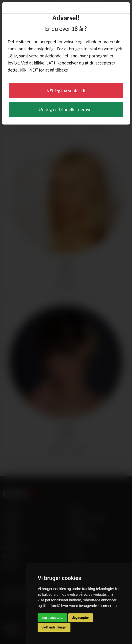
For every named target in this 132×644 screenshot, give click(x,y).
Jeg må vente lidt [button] (66, 91)
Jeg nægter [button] (81, 618)
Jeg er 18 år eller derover (66, 109)
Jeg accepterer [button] (52, 618)
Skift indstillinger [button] (54, 627)
